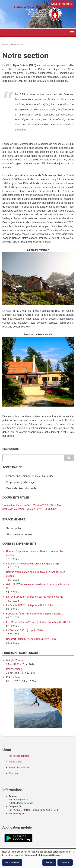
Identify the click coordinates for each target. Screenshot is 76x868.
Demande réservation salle (21, 488)
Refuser (49, 862)
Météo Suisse (15, 762)
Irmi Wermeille (14, 669)
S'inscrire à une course (19, 534)
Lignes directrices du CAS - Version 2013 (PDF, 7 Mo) (32, 505)
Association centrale (19, 756)
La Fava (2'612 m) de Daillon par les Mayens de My (35, 597)
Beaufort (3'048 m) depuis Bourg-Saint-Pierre (31, 639)
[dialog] (38, 858)
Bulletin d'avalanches (19, 768)
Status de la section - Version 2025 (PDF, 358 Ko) (30, 509)
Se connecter (14, 528)
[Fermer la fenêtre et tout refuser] (74, 851)
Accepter (65, 862)
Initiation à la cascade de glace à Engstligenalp (32, 564)
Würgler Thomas (15, 660)
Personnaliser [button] (12, 862)
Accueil (6, 44)
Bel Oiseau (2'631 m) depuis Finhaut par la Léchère (35, 614)
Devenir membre (62, 4)
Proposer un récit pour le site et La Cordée (30, 476)
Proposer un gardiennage (21, 482)
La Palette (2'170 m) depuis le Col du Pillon (30, 605)
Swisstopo (14, 773)
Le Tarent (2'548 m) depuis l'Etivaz (25, 630)
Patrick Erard (13, 677)
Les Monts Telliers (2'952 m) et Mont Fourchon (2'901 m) (38, 622)
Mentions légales (17, 813)
